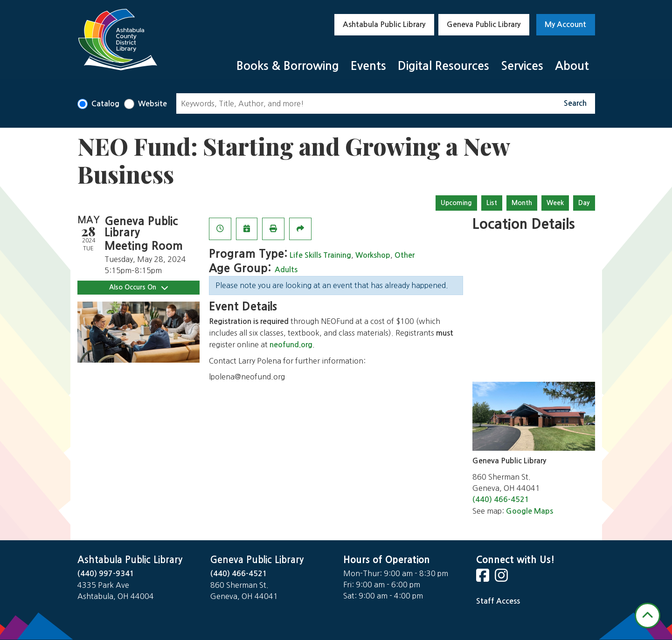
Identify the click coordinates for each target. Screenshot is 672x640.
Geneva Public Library (484, 24)
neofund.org (291, 345)
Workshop (373, 255)
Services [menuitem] (522, 66)
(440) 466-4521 (501, 499)
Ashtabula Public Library (384, 24)
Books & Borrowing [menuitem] (288, 66)
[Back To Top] (648, 616)
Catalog (105, 104)
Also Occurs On (139, 287)
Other (405, 255)
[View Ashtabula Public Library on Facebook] (484, 578)
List (492, 203)
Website (152, 104)
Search (575, 103)
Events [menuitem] (368, 66)
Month (522, 203)
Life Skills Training (320, 255)
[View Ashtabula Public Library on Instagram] (502, 578)
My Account (565, 24)
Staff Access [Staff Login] (498, 601)
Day (584, 203)
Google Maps (530, 511)
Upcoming (456, 203)
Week (555, 203)
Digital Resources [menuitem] (443, 66)
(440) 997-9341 (106, 574)
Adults (286, 270)
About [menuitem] (572, 66)
